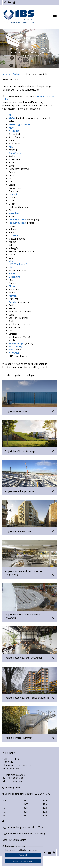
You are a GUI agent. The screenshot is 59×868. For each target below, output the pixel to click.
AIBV (11, 128)
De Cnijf (13, 194)
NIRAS (12, 274)
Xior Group (14, 353)
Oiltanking (15, 277)
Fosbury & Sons (17, 220)
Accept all (23, 855)
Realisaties (18, 74)
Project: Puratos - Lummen (19, 738)
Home (8, 74)
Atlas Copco (15, 153)
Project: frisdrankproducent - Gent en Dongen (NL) (24, 573)
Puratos (13, 302)
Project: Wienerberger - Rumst (20, 491)
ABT (11, 115)
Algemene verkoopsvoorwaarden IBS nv (23, 827)
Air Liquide (14, 131)
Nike (11, 267)
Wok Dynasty (15, 346)
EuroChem (14, 213)
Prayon (13, 296)
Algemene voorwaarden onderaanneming (24, 834)
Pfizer (12, 286)
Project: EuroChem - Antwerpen (21, 451)
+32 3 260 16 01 (13, 781)
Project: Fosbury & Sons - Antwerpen (24, 658)
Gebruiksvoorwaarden (14, 846)
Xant (11, 350)
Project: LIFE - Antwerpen (18, 531)
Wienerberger (17, 343)
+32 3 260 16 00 (13, 778)
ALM (11, 147)
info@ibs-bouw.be (14, 775)
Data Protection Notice (14, 840)
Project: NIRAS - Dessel (17, 411)
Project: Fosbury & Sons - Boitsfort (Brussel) (27, 698)
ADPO (12, 118)
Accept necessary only (23, 861)
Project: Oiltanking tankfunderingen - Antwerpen (23, 616)
